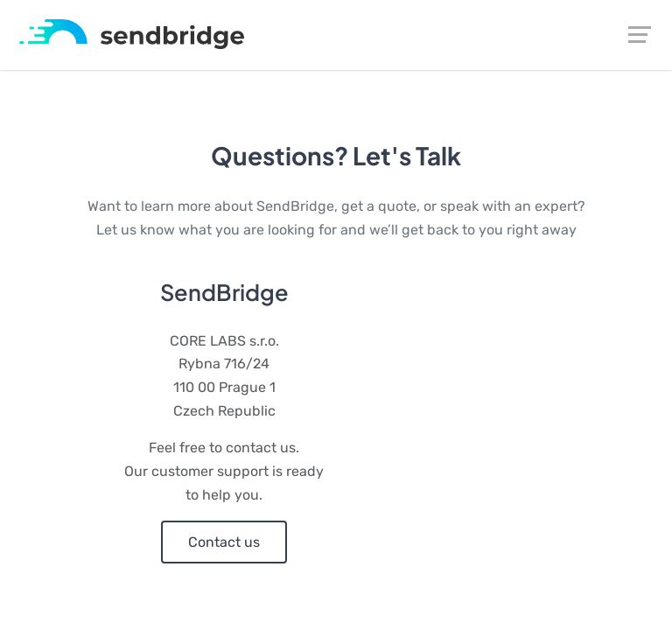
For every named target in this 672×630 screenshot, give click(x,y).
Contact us (224, 542)
